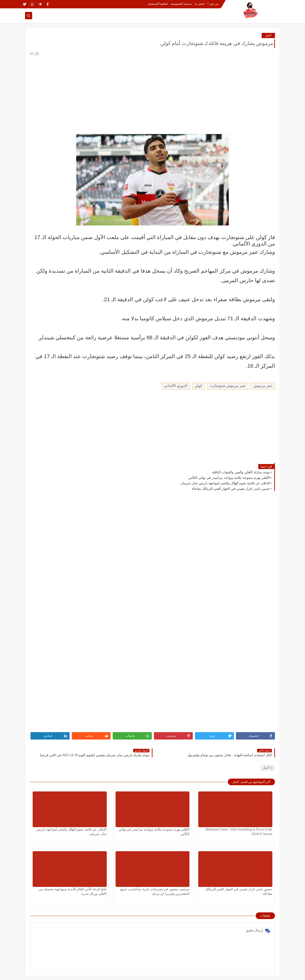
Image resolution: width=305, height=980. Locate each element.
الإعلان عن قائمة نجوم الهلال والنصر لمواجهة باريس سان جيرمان (225, 483)
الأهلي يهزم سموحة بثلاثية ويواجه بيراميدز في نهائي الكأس (229, 478)
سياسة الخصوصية (181, 4)
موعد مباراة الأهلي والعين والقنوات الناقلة (241, 472)
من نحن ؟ (213, 4)
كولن (198, 386)
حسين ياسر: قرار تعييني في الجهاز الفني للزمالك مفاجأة (231, 489)
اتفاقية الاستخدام (158, 4)
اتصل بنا (200, 4)
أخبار (268, 35)
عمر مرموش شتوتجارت (228, 386)
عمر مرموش (263, 386)
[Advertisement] (152, 90)
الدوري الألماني (176, 386)
